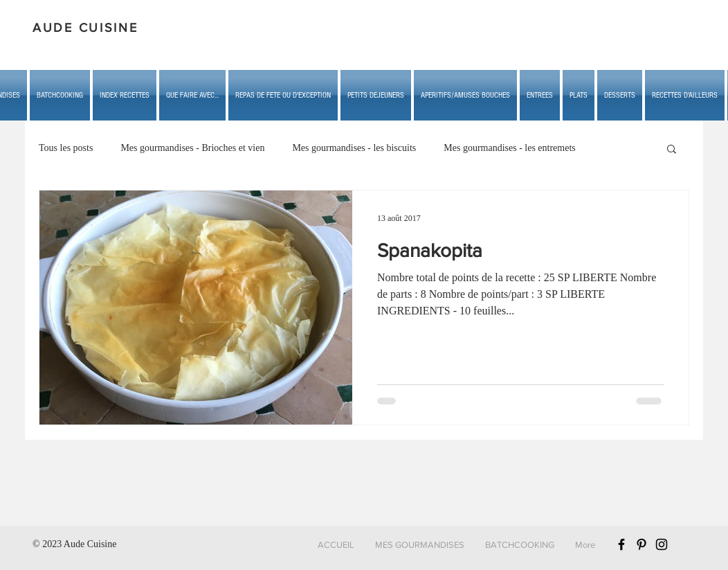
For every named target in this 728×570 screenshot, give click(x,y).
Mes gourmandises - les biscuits (354, 148)
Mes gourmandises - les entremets (510, 148)
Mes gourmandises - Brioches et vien (192, 148)
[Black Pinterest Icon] (641, 544)
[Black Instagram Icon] (662, 544)
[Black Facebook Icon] (621, 544)
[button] (192, 95)
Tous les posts (66, 148)
